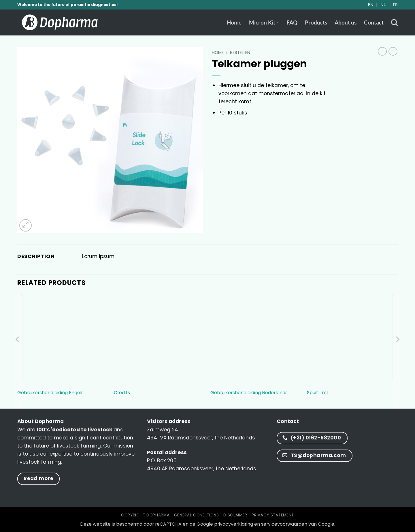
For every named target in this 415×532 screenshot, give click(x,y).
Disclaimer (235, 515)
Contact (374, 22)
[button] (26, 225)
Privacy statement (273, 515)
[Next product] (382, 51)
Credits (122, 393)
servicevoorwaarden (284, 524)
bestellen (240, 52)
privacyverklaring (234, 524)
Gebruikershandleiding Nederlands (249, 393)
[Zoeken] (394, 22)
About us (346, 22)
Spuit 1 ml (317, 393)
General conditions (197, 515)
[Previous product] (393, 51)
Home (234, 22)
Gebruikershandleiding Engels (50, 393)
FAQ (292, 22)
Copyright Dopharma (145, 515)
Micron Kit (264, 22)
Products (316, 22)
